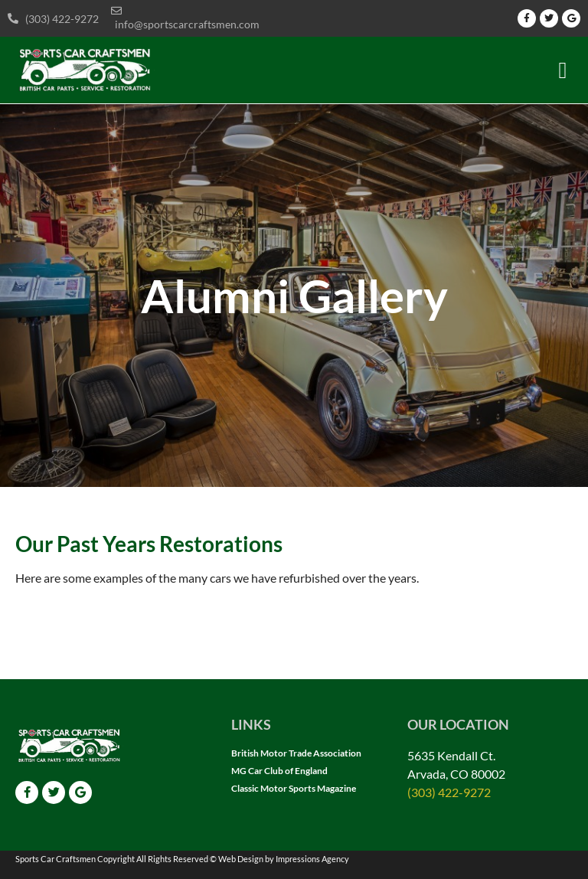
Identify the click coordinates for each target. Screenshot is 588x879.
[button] (563, 70)
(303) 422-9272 (449, 792)
